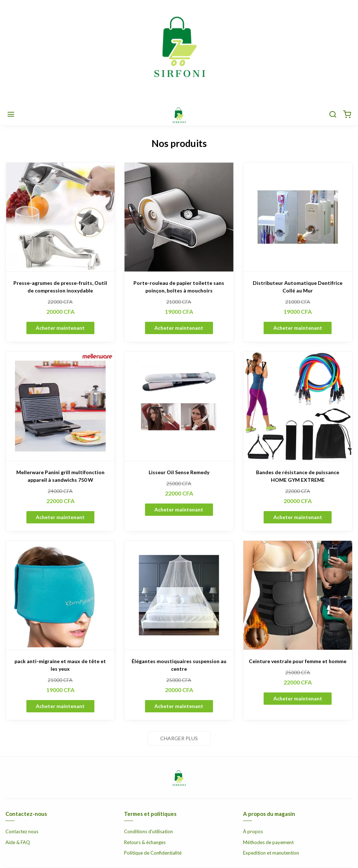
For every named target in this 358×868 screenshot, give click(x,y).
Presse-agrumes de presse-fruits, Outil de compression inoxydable (60, 287)
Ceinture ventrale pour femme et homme (298, 661)
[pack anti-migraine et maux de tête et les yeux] (60, 595)
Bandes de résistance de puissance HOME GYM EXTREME (298, 476)
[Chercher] (333, 115)
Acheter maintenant (60, 328)
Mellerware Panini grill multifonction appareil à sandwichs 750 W (60, 476)
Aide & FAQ (18, 842)
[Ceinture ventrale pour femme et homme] (298, 595)
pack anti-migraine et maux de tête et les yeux (60, 665)
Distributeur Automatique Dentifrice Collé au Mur (298, 287)
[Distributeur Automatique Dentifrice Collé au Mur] (298, 217)
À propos (253, 831)
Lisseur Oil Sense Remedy (179, 472)
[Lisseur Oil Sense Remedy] (179, 406)
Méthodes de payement (268, 842)
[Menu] (11, 115)
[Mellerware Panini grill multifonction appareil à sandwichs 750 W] (60, 406)
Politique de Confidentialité (153, 853)
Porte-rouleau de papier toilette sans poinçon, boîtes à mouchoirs (179, 287)
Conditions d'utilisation (148, 831)
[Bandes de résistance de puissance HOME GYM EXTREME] (298, 406)
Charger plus (179, 738)
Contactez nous (22, 831)
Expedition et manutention (271, 853)
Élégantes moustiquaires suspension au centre (179, 665)
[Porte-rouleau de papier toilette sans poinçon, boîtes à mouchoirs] (179, 217)
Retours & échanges (145, 842)
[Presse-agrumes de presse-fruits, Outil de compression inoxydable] (60, 217)
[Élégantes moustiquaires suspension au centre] (179, 595)
